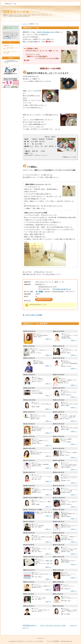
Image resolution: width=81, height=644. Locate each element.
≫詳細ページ (48, 339)
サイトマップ (40, 638)
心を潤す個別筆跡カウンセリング (11, 49)
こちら (9, 38)
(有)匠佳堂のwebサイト (30, 625)
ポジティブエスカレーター (46, 32)
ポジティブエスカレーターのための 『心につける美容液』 (40, 641)
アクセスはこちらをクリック (62, 289)
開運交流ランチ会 (16, 12)
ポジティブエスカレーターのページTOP (53, 625)
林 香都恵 (40, 292)
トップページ (25, 24)
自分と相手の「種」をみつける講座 (11, 52)
